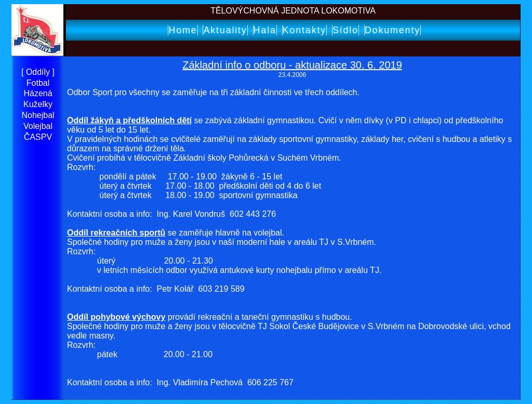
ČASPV (38, 137)
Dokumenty (393, 30)
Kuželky (38, 104)
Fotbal (38, 83)
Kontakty (304, 30)
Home (183, 30)
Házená (38, 93)
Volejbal (38, 126)
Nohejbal (38, 115)
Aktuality (225, 30)
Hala (265, 30)
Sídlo (345, 30)
